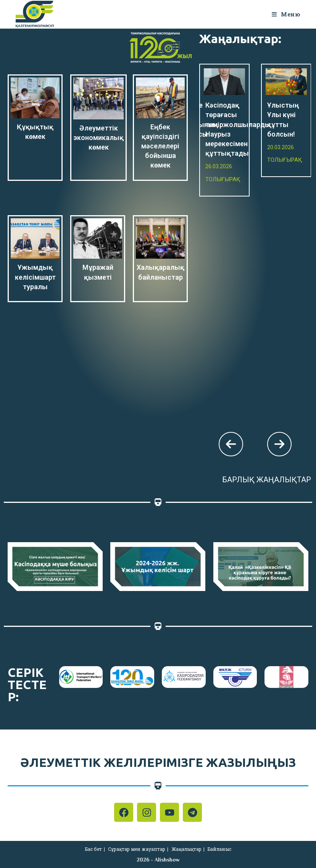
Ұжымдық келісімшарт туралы (35, 277)
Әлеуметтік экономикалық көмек (98, 138)
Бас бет (94, 849)
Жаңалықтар (186, 849)
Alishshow (167, 860)
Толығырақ (223, 179)
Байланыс (219, 849)
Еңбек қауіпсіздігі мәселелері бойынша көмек (160, 146)
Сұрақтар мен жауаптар (137, 849)
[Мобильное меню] (286, 14)
